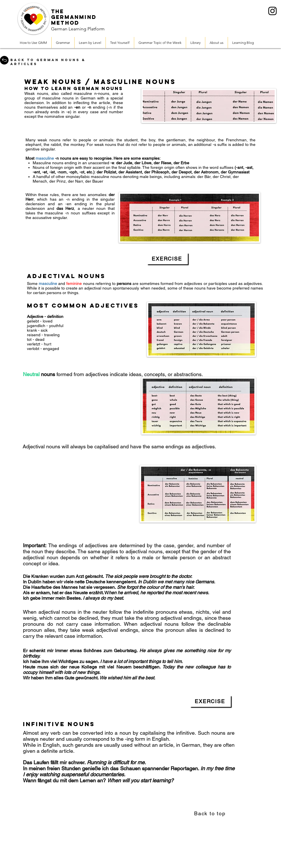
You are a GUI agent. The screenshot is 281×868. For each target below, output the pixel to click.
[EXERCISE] (167, 259)
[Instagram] (273, 11)
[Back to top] (210, 813)
